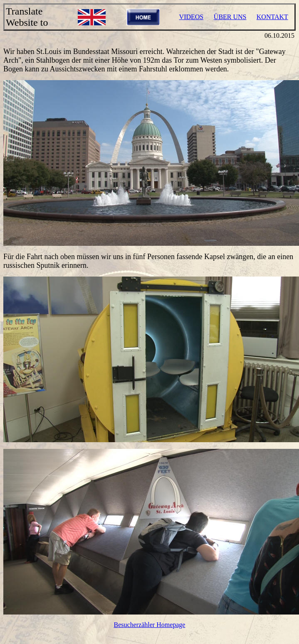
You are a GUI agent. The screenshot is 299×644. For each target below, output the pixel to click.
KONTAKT (272, 17)
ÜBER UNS (230, 17)
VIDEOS (192, 17)
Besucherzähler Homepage (150, 625)
